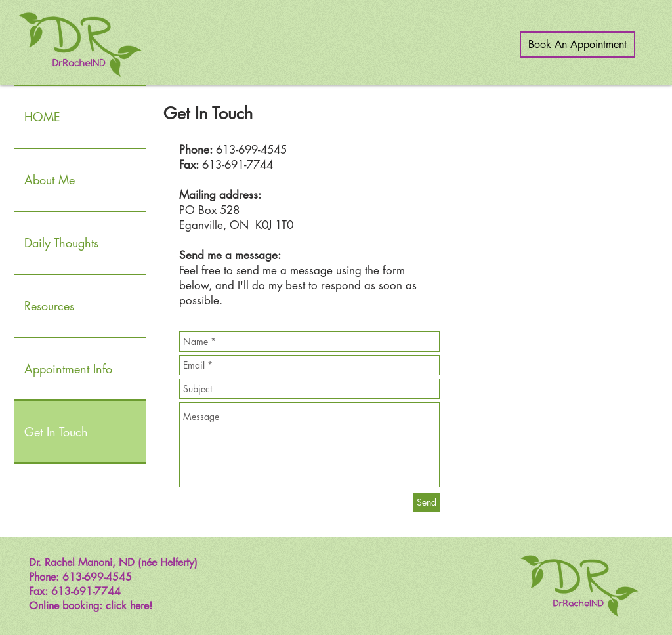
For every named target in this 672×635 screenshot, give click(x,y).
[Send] (427, 502)
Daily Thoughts (61, 243)
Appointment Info (68, 369)
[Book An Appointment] (577, 45)
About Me (50, 180)
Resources (49, 306)
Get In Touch (56, 432)
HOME (42, 117)
